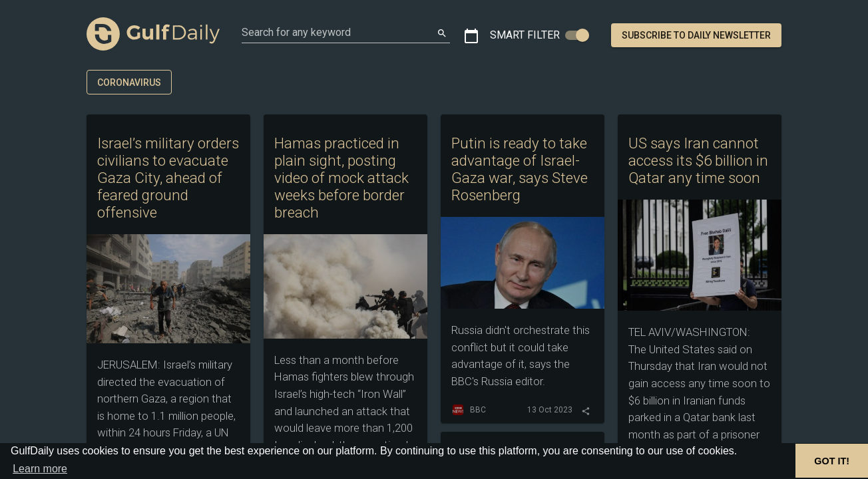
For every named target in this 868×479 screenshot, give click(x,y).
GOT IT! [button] (832, 461)
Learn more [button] (40, 469)
